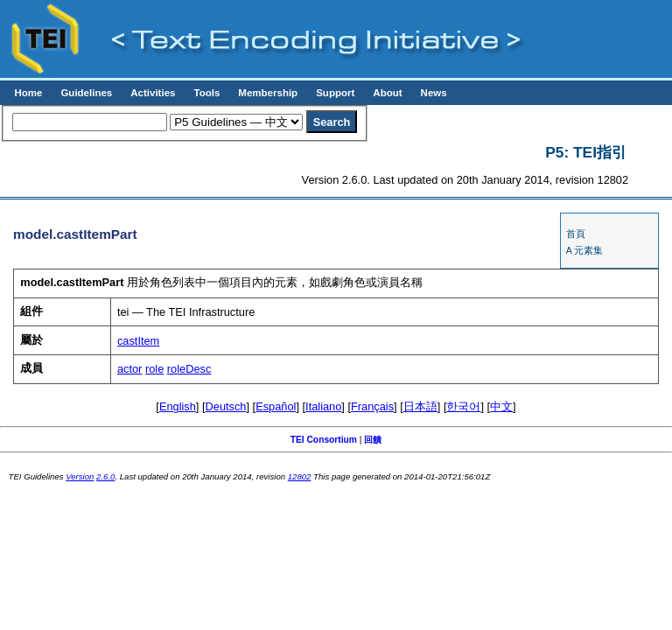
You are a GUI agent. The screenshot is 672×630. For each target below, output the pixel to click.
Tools (206, 93)
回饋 (373, 440)
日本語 (420, 406)
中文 (501, 406)
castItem (138, 341)
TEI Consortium (324, 440)
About (387, 93)
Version (80, 476)
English (178, 406)
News (434, 93)
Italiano (323, 406)
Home (28, 93)
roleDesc (189, 369)
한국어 (463, 406)
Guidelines (86, 93)
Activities (153, 93)
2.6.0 (105, 476)
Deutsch (226, 406)
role (154, 369)
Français (372, 406)
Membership (268, 93)
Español (276, 406)
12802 (300, 476)
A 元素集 (584, 250)
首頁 (576, 234)
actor (129, 369)
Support (335, 93)
